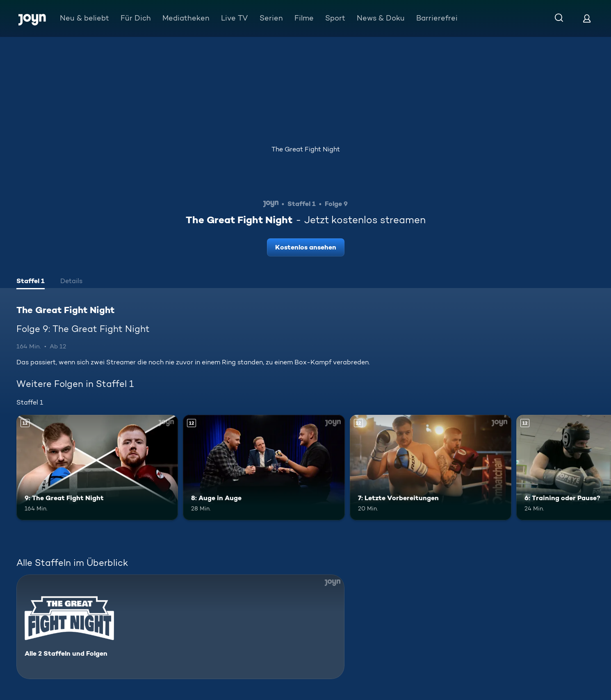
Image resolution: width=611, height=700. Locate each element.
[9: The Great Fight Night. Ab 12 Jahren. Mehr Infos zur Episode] (97, 467)
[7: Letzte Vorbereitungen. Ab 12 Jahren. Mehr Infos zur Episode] (431, 467)
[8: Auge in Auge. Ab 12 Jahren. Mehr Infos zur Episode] (264, 467)
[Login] (587, 18)
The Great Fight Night (306, 149)
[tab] (31, 282)
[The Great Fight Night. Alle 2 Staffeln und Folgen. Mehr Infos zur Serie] (180, 627)
